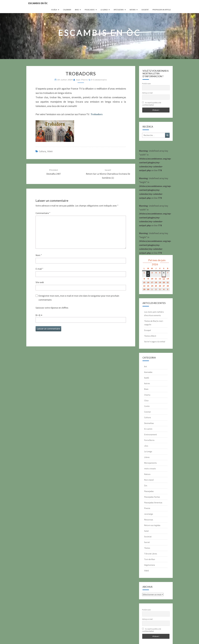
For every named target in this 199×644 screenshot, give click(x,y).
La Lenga (104, 10)
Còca (146, 400)
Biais (77, 10)
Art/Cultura (119, 10)
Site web (40, 282)
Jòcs (146, 446)
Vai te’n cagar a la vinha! (155, 342)
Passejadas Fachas (152, 497)
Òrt (146, 486)
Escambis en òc (38, 3)
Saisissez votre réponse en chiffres (52, 308)
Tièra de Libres (151, 554)
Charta (147, 395)
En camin (148, 429)
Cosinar (148, 412)
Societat (145, 10)
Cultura (42, 151)
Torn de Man (150, 559)
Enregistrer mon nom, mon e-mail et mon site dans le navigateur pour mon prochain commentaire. (79, 298)
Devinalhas (149, 423)
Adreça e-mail (147, 93)
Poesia (147, 508)
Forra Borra (149, 440)
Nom (39, 255)
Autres (147, 383)
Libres (147, 457)
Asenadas (148, 372)
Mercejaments (150, 463)
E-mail (39, 269)
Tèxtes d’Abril (150, 336)
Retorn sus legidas (152, 525)
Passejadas (90, 10)
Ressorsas (149, 520)
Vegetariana (150, 565)
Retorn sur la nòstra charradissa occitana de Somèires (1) (108, 174)
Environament (151, 434)
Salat (146, 531)
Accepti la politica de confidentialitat (152, 104)
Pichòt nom (146, 84)
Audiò (147, 378)
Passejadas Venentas (153, 503)
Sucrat (147, 542)
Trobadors (97, 114)
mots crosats (150, 468)
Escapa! (148, 330)
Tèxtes (147, 548)
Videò (50, 151)
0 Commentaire (99, 80)
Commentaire (43, 213)
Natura (133, 10)
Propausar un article (162, 10)
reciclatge (149, 514)
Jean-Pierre (82, 80)
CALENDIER (67, 10)
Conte (147, 406)
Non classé (149, 480)
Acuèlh (54, 10)
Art (146, 366)
